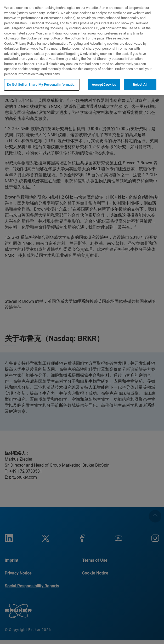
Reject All (140, 85)
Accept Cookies (104, 85)
